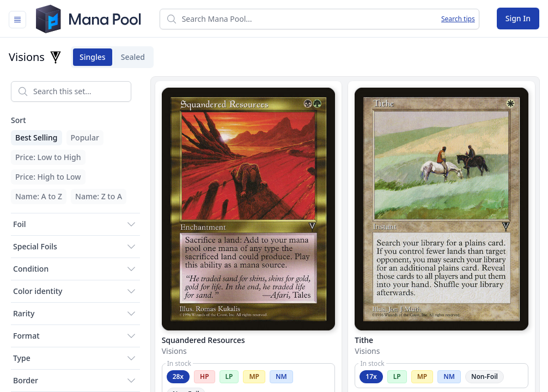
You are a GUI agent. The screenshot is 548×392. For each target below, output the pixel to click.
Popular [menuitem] (85, 137)
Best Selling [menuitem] (36, 137)
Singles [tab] (89, 57)
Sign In (518, 18)
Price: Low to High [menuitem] (48, 157)
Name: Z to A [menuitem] (99, 196)
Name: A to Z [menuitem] (39, 196)
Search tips (458, 19)
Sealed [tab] (130, 57)
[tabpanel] (274, 232)
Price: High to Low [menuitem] (48, 177)
